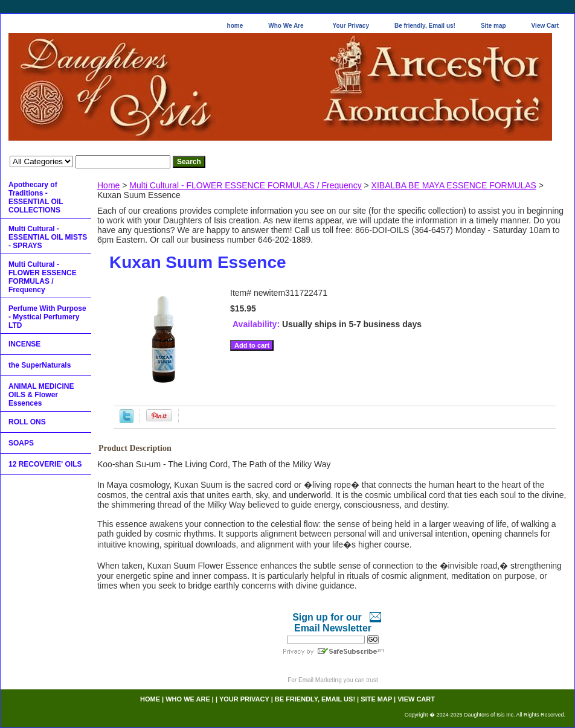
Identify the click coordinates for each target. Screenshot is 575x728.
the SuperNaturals (40, 365)
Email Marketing (320, 680)
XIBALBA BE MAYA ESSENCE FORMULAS (454, 185)
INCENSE (24, 344)
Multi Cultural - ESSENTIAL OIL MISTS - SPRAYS (48, 237)
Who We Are (286, 26)
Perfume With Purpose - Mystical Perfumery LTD (47, 317)
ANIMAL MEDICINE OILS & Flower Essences (41, 395)
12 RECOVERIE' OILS (45, 464)
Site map (493, 26)
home (235, 26)
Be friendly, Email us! (425, 26)
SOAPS (21, 443)
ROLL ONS (27, 422)
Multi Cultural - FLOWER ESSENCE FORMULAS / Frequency (245, 185)
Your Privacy (351, 26)
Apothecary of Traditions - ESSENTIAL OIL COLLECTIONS (36, 197)
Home (108, 185)
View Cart (545, 26)
